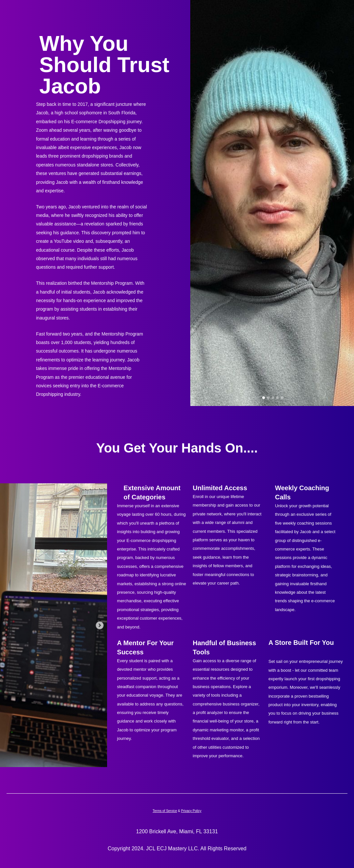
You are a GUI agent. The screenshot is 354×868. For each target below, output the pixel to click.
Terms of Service (165, 811)
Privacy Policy (191, 811)
